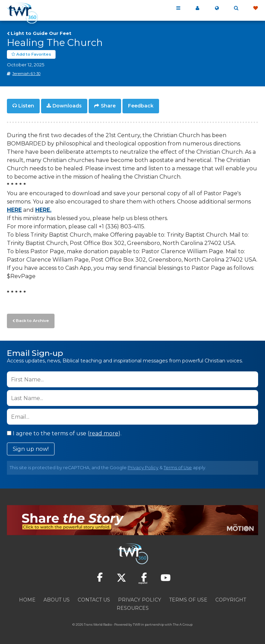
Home (27, 598)
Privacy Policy (143, 466)
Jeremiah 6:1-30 (26, 74)
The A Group (183, 623)
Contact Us (94, 598)
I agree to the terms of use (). (64, 432)
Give (255, 8)
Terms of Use (178, 466)
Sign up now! (31, 448)
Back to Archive (31, 320)
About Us (57, 598)
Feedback (141, 106)
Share (108, 106)
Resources (133, 607)
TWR (136, 623)
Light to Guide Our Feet (41, 33)
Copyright (231, 598)
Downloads (67, 106)
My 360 (197, 8)
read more (104, 432)
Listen (26, 106)
